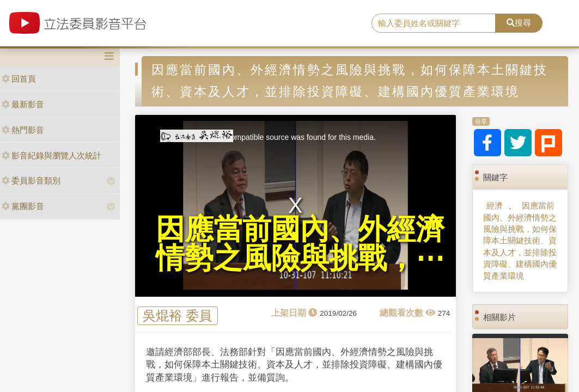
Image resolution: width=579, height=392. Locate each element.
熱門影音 (23, 130)
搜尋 (519, 23)
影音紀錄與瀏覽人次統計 (51, 155)
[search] (434, 23)
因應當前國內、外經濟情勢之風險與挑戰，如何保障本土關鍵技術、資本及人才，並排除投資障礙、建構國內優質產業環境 (520, 241)
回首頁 (19, 79)
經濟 (495, 206)
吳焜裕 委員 (177, 316)
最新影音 (23, 104)
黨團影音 (23, 206)
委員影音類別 (31, 180)
